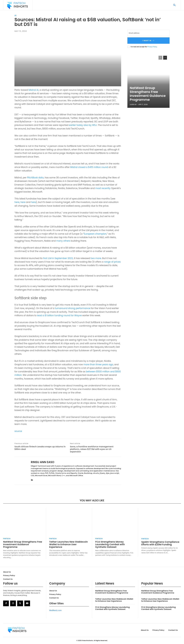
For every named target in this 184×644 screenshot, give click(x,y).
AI (15, 15)
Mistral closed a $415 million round (89, 167)
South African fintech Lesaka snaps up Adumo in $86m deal (40, 448)
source (18, 431)
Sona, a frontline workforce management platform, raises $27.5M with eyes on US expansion (92, 449)
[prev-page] (160, 58)
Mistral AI (34, 90)
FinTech (7, 539)
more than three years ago (98, 365)
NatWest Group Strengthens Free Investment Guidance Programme (146, 98)
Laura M (133, 104)
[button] (175, 5)
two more (96, 258)
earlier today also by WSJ (83, 125)
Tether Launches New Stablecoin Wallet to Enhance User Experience (69, 544)
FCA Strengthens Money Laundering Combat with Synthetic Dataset (110, 544)
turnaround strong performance (73, 308)
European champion (95, 234)
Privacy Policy (152, 47)
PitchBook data (35, 178)
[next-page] (165, 58)
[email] (148, 33)
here (17, 202)
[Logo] (17, 5)
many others (63, 241)
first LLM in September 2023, (58, 258)
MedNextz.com (55, 610)
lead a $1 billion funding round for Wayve (60, 315)
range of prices (112, 262)
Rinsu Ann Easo (43, 462)
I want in (148, 41)
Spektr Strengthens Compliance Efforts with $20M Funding (160, 543)
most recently (103, 188)
